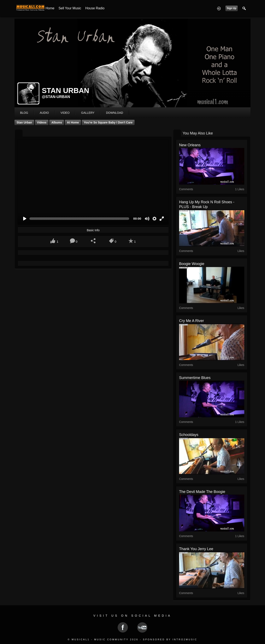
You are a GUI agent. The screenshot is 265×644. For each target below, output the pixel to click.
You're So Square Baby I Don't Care (108, 122)
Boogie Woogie (192, 264)
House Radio (95, 8)
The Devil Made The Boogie (202, 492)
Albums (57, 122)
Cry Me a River (192, 321)
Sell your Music (70, 8)
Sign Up (232, 8)
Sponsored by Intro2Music (170, 639)
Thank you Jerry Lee (196, 549)
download (114, 113)
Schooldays (189, 435)
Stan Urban (24, 122)
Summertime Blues (195, 378)
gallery (88, 113)
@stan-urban (56, 97)
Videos (42, 122)
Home (50, 8)
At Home (73, 122)
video (65, 113)
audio (44, 113)
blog (24, 113)
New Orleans (190, 145)
